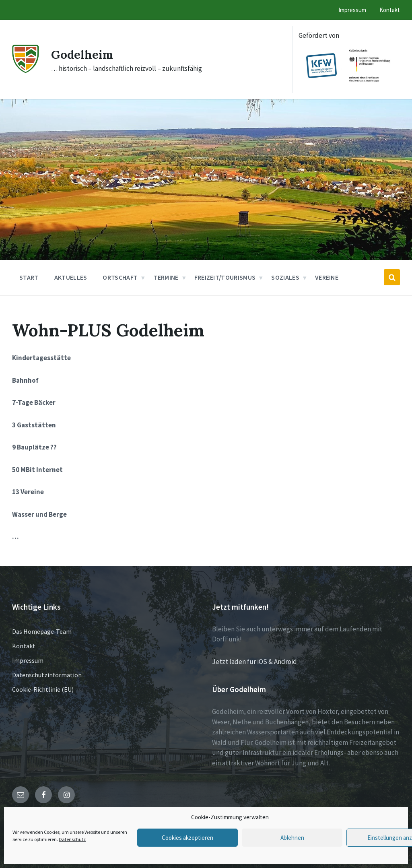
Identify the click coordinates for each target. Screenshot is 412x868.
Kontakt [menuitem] (390, 10)
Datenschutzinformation (47, 675)
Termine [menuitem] (166, 277)
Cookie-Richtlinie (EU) (43, 689)
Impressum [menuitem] (352, 10)
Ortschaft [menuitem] (120, 277)
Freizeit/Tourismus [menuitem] (225, 277)
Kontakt (24, 646)
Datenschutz (72, 839)
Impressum (28, 660)
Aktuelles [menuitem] (71, 277)
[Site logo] (26, 70)
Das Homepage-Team (42, 631)
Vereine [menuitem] (327, 277)
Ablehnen (292, 838)
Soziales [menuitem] (285, 277)
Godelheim (83, 54)
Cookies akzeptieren (187, 838)
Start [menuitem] (29, 277)
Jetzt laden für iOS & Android (254, 662)
